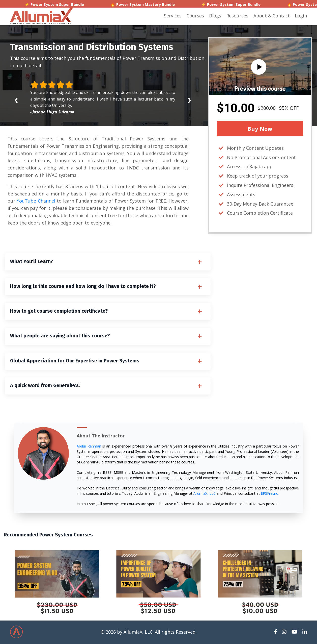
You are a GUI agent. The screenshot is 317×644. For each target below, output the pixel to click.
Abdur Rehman (89, 447)
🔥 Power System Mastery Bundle (159, 4)
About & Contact (272, 16)
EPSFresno (270, 494)
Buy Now (260, 129)
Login (301, 16)
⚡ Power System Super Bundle (70, 4)
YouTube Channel (36, 201)
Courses (195, 16)
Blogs (215, 16)
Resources (237, 16)
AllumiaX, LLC (205, 494)
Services (173, 16)
